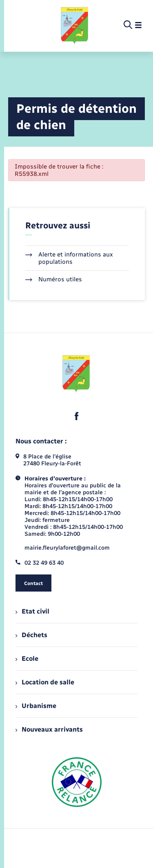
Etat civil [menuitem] (32, 611)
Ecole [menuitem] (27, 659)
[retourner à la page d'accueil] (75, 25)
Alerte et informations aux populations (69, 258)
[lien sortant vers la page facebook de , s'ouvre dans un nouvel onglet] (77, 416)
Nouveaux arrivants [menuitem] (49, 729)
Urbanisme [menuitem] (36, 706)
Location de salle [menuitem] (45, 682)
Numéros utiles (54, 279)
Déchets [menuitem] (31, 635)
